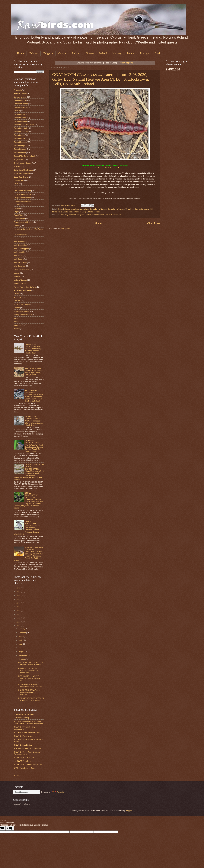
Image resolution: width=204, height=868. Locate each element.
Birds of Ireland (20, 153)
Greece (90, 53)
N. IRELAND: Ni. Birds (23, 761)
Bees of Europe (20, 100)
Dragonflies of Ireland (22, 201)
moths (71, 212)
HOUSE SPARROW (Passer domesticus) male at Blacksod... (29, 692)
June (21, 648)
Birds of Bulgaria (20, 121)
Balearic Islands (20, 97)
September (23, 655)
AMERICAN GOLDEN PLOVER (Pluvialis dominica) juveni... (31, 663)
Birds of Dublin (20, 114)
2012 (19, 588)
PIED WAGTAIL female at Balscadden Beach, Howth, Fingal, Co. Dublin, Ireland (34, 396)
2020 (19, 618)
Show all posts (127, 63)
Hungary (17, 238)
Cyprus (62, 53)
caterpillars (84, 209)
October (22, 659)
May (21, 644)
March (21, 636)
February (22, 633)
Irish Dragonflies (20, 245)
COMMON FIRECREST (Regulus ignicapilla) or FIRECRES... (28, 670)
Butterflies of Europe (22, 173)
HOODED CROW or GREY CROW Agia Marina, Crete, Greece (34, 372)
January (22, 629)
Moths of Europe (81, 212)
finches (17, 322)
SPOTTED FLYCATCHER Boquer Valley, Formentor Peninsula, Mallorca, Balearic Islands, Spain (28, 528)
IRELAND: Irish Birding (23, 745)
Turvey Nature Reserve (23, 315)
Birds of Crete (19, 135)
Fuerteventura (19, 219)
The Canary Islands (21, 311)
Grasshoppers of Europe (23, 222)
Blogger (129, 810)
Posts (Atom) (65, 229)
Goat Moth (139, 209)
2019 (19, 614)
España (17, 208)
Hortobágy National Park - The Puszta (29, 229)
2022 (19, 626)
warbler (17, 329)
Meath (65, 212)
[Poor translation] (10, 828)
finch (16, 318)
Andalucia (18, 90)
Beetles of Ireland (21, 107)
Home (20, 53)
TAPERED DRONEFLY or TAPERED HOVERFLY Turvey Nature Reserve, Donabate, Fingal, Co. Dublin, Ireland (29, 554)
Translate (57, 792)
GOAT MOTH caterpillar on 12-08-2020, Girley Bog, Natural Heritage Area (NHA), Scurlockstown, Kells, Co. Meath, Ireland (101, 79)
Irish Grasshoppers (21, 249)
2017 (19, 607)
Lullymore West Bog (22, 269)
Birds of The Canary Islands (25, 156)
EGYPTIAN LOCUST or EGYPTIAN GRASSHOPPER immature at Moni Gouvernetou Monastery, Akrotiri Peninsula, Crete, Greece (29, 472)
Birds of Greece (20, 149)
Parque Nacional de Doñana (25, 287)
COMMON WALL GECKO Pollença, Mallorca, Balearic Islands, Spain (34, 349)
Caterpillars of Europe (98, 209)
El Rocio (17, 205)
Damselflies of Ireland (22, 191)
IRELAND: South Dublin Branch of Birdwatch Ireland (27, 753)
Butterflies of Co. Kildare (23, 170)
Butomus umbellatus (71, 209)
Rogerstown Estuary (22, 304)
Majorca (17, 276)
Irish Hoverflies (20, 252)
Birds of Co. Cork (21, 128)
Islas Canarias (19, 266)
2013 (19, 592)
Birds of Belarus (20, 118)
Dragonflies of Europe (22, 198)
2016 (19, 603)
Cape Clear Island (21, 177)
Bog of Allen (19, 159)
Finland (76, 53)
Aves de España (20, 93)
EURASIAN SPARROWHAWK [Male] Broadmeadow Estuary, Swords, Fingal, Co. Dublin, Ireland (34, 446)
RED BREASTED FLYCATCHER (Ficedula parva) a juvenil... (31, 699)
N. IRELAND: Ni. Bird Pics (24, 758)
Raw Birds (65, 205)
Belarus (34, 53)
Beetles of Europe (21, 104)
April (21, 640)
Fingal (16, 212)
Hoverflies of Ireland (22, 235)
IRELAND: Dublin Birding (24, 736)
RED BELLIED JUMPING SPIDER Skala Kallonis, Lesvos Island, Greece (34, 421)
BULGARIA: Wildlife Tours (24, 714)
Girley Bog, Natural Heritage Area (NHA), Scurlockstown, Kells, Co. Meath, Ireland (92, 215)
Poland (131, 53)
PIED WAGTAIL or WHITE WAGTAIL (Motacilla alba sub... (29, 678)
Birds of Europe (20, 142)
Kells (60, 212)
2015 (19, 599)
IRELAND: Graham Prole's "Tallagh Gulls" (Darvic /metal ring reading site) (29, 722)
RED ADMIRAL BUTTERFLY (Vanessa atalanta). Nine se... (31, 685)
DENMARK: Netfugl (21, 718)
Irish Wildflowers (20, 263)
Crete (16, 184)
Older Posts (154, 223)
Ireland (103, 53)
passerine (18, 325)
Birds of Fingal (19, 146)
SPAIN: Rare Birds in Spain (24, 768)
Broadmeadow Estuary (23, 163)
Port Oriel (18, 297)
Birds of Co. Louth (21, 132)
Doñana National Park (22, 194)
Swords (17, 308)
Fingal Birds (18, 215)
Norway (117, 53)
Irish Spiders (19, 259)
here (100, 168)
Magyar (17, 273)
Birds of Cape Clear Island (24, 125)
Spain (158, 53)
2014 (19, 595)
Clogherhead (19, 180)
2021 (19, 622)
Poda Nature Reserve (22, 290)
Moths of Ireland (20, 283)
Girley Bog (129, 209)
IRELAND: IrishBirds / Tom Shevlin (27, 749)
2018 (19, 611)
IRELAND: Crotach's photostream (27, 732)
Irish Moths (18, 256)
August (22, 652)
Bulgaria (48, 53)
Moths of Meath (94, 212)
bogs (60, 209)
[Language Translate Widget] (27, 792)
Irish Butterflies (20, 242)
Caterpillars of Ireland (116, 209)
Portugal (145, 53)
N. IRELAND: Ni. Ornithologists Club (28, 765)
